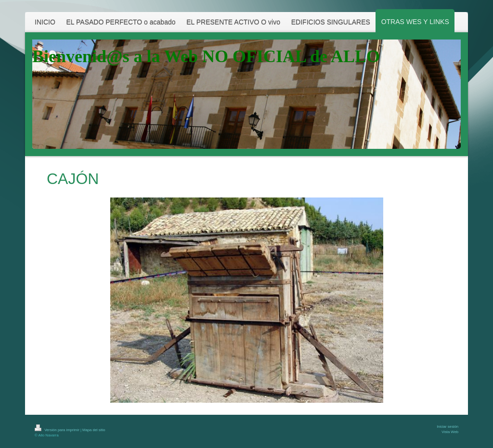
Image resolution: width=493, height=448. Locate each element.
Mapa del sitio (94, 430)
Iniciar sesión (448, 427)
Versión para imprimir (58, 430)
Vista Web (450, 432)
